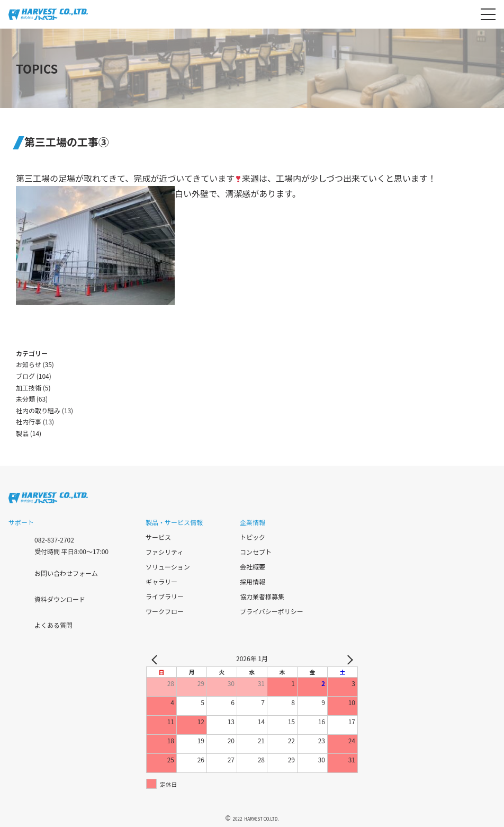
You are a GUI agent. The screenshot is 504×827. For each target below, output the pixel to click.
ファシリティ (164, 552)
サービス (158, 537)
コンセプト (256, 552)
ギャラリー (161, 581)
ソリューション (168, 567)
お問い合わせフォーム (66, 573)
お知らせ (29, 364)
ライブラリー (165, 596)
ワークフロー (165, 611)
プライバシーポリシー (272, 611)
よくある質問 (53, 625)
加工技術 (29, 388)
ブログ (25, 376)
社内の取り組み (38, 410)
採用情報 (253, 581)
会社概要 (253, 567)
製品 (22, 433)
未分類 (25, 399)
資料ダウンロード (60, 599)
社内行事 (29, 421)
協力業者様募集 (262, 596)
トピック (253, 537)
